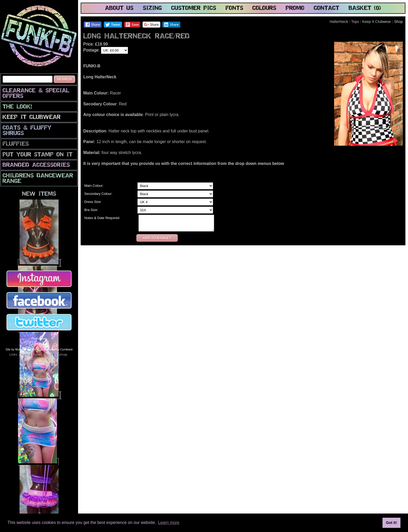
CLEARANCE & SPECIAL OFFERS (36, 94)
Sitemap (61, 354)
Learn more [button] (169, 523)
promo (295, 8)
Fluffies (16, 144)
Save (132, 25)
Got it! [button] (391, 523)
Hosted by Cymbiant (59, 349)
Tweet (113, 25)
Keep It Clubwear (32, 117)
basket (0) (365, 8)
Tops (355, 22)
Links (13, 354)
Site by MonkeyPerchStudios (24, 349)
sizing (152, 8)
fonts (234, 8)
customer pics (194, 8)
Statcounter (39, 338)
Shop (398, 22)
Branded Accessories (36, 165)
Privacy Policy (42, 354)
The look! (17, 107)
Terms (24, 354)
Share (93, 25)
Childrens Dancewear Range (38, 179)
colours (264, 8)
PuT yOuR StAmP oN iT (38, 155)
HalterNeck (339, 22)
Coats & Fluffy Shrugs (27, 131)
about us (119, 8)
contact (327, 8)
